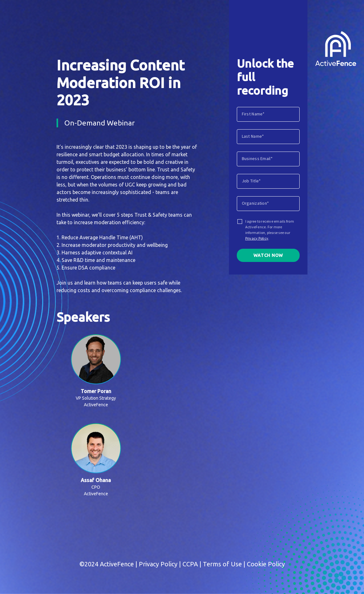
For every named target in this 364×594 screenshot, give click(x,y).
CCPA (190, 564)
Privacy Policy (257, 238)
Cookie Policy (266, 564)
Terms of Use (222, 564)
